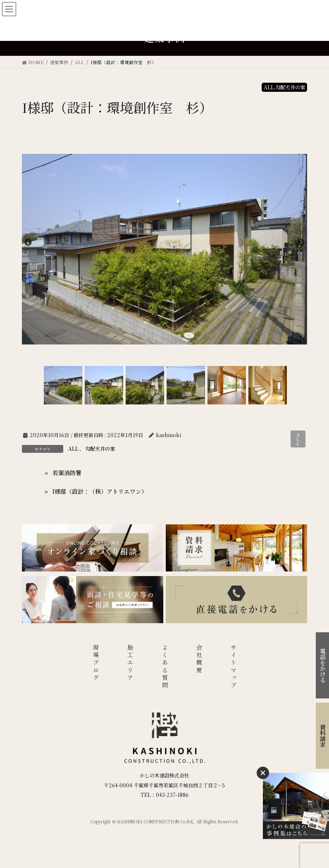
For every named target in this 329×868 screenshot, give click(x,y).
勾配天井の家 (100, 448)
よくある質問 (165, 667)
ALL (298, 439)
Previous (28, 243)
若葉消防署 (67, 473)
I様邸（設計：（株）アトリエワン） (100, 491)
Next (301, 243)
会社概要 (199, 659)
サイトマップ (234, 667)
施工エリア (130, 663)
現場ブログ (96, 663)
